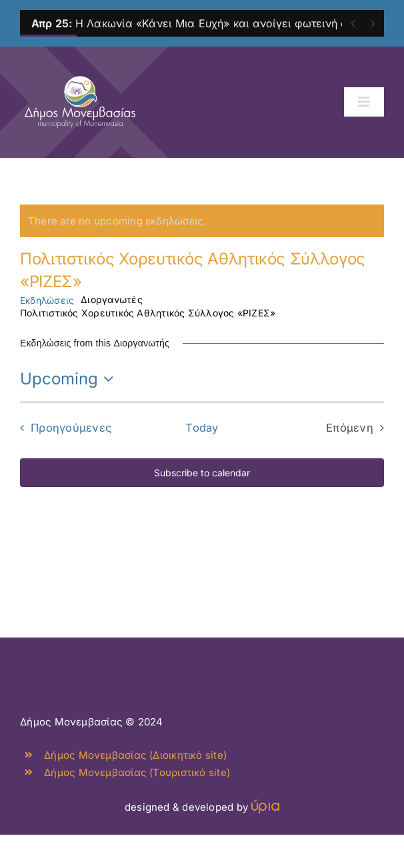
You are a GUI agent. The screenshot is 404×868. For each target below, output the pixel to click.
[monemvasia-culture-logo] (80, 72)
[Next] (373, 24)
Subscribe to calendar (202, 473)
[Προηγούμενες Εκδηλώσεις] (62, 428)
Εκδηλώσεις (47, 300)
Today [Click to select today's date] (202, 428)
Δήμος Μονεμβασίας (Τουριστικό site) (137, 772)
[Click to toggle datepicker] (70, 379)
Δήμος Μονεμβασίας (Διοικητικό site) (135, 755)
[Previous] (353, 24)
